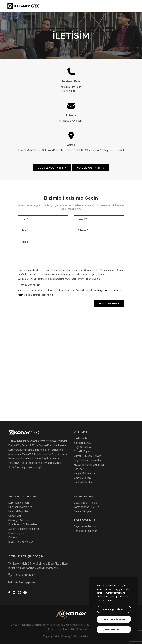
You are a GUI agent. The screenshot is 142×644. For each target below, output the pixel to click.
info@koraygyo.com (71, 121)
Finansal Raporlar (18, 511)
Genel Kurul (15, 516)
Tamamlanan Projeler (86, 507)
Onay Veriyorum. (31, 285)
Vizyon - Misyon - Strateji (88, 456)
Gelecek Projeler (83, 511)
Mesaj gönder (109, 303)
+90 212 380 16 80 (71, 87)
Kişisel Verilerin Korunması (89, 465)
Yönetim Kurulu (83, 443)
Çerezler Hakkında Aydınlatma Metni (32, 625)
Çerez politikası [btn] (114, 609)
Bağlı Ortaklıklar (83, 447)
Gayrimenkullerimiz (85, 526)
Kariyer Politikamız (84, 473)
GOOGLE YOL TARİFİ (52, 168)
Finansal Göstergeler (20, 507)
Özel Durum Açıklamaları (23, 524)
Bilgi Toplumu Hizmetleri (88, 460)
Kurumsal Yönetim (19, 503)
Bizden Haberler (83, 482)
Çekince (13, 538)
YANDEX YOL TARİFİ (90, 168)
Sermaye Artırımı (18, 520)
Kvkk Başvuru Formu (82, 629)
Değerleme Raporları (86, 531)
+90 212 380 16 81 (71, 91)
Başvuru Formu (83, 478)
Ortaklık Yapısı (82, 452)
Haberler (79, 469)
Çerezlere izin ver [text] (114, 619)
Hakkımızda (81, 438)
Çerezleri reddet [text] (114, 629)
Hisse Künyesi (16, 533)
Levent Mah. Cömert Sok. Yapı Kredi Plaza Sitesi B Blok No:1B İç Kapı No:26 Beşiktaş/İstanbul (71, 150)
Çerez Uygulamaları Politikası (73, 625)
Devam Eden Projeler (86, 503)
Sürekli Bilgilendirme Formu (24, 529)
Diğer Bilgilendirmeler (21, 542)
